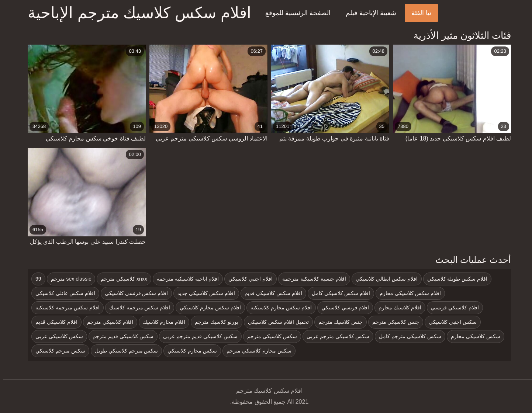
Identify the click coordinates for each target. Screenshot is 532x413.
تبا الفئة (418, 13)
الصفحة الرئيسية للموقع (295, 13)
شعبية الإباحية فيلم (368, 13)
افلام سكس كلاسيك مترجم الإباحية (136, 13)
